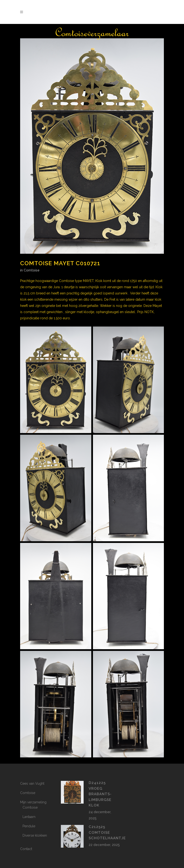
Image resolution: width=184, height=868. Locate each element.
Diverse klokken (35, 835)
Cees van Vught (32, 783)
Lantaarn (29, 817)
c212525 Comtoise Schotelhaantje (107, 832)
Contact (26, 849)
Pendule (29, 826)
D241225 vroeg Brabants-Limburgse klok (100, 794)
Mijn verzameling (33, 802)
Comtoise (32, 270)
